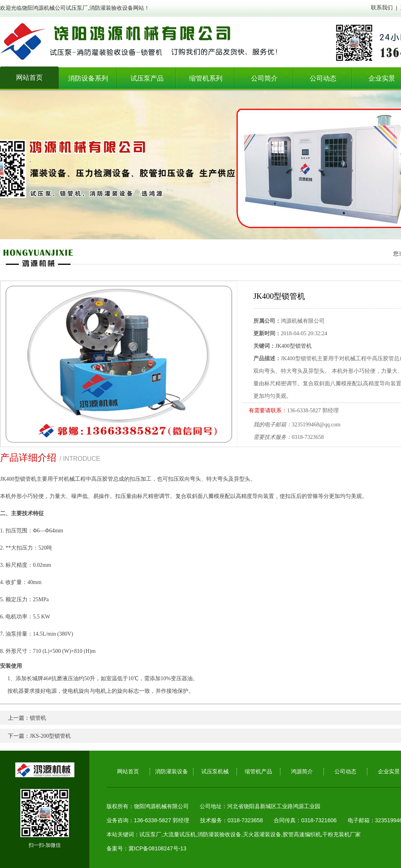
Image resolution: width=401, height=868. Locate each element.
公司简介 (264, 78)
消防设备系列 (88, 78)
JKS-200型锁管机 (50, 736)
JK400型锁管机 (294, 346)
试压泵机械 (215, 772)
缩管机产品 (258, 772)
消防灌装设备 (172, 772)
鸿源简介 (302, 772)
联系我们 (382, 7)
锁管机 (38, 718)
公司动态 (323, 78)
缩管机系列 (206, 78)
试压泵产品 (147, 78)
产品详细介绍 (28, 458)
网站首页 (29, 78)
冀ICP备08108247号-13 (157, 848)
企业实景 (389, 772)
